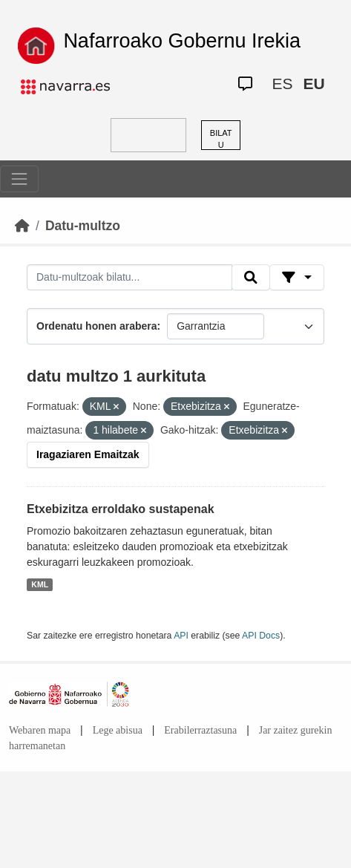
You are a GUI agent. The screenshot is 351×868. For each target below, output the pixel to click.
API (181, 636)
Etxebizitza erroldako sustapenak (121, 509)
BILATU (221, 139)
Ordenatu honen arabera (97, 326)
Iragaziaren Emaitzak (88, 454)
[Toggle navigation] (19, 179)
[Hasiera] (22, 226)
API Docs (261, 636)
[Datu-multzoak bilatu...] (129, 278)
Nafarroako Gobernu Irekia (182, 41)
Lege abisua (118, 730)
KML (40, 584)
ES (282, 84)
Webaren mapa (40, 730)
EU (314, 84)
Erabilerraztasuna (200, 730)
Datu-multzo (83, 226)
